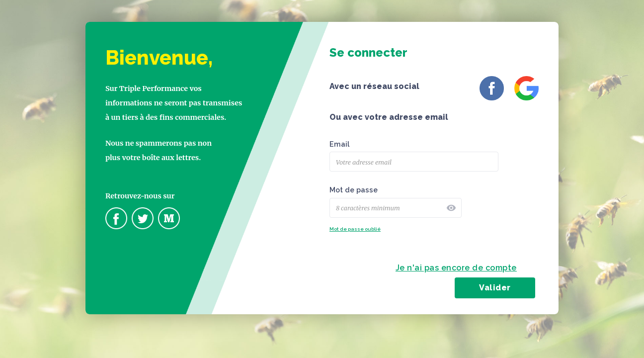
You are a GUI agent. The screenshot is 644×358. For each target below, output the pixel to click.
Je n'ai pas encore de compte (456, 268)
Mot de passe (354, 190)
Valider (495, 288)
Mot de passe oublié (355, 229)
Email (339, 144)
